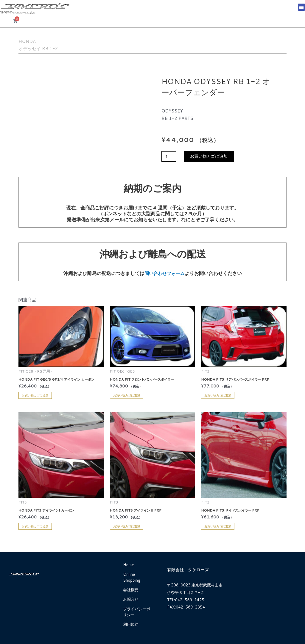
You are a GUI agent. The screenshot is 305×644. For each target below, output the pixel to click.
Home (128, 565)
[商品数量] (169, 157)
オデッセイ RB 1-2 (51, 47)
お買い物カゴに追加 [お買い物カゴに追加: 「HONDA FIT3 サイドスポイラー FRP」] (218, 526)
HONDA (32, 40)
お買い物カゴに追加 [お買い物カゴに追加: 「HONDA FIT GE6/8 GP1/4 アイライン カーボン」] (35, 395)
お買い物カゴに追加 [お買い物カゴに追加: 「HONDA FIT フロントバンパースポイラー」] (127, 395)
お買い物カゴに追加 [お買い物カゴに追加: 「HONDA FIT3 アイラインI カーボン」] (35, 526)
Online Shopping (132, 577)
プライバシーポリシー (137, 612)
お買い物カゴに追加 (211, 157)
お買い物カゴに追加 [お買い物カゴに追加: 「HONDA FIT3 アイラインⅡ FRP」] (127, 526)
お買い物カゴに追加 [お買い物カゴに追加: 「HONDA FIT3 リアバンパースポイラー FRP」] (218, 395)
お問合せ (131, 599)
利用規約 (131, 624)
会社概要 (131, 590)
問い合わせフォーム (164, 273)
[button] (301, 7)
